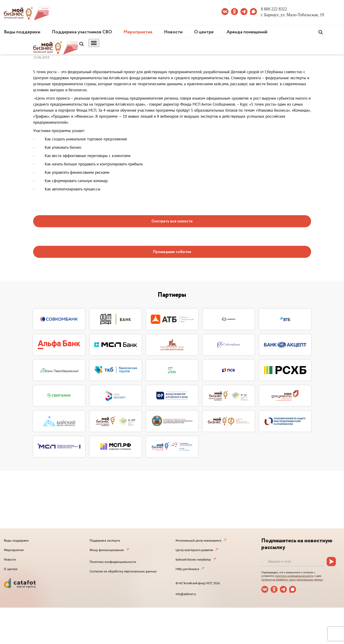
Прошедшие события (172, 252)
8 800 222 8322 (274, 9)
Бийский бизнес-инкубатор (193, 560)
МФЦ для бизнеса (187, 569)
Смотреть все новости (172, 221)
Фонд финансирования (107, 550)
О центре (204, 32)
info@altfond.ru (186, 594)
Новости (173, 32)
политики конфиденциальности (294, 576)
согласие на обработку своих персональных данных (292, 579)
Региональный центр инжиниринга (198, 541)
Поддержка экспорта (105, 540)
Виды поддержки (22, 32)
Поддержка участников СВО (82, 32)
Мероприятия (138, 32)
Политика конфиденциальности (113, 562)
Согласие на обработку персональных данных (123, 571)
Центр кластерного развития (194, 550)
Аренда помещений (247, 32)
